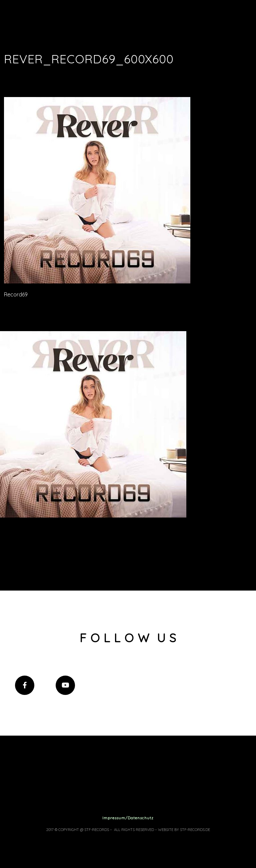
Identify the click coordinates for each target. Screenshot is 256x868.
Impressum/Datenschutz (128, 818)
